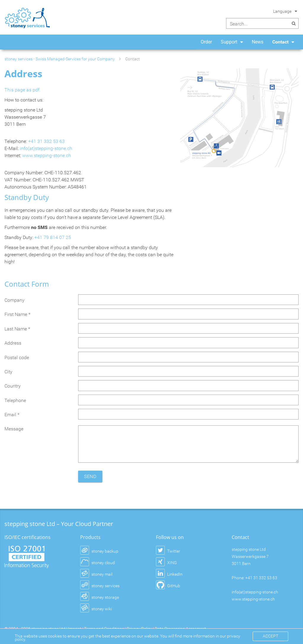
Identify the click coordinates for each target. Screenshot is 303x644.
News (258, 42)
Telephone (15, 400)
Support (229, 42)
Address (13, 343)
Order (206, 42)
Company (14, 300)
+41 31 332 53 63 (46, 141)
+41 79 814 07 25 (53, 237)
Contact (280, 42)
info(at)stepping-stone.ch (46, 148)
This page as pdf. (22, 90)
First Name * (17, 314)
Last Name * (17, 329)
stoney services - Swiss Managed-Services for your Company (60, 59)
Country (13, 386)
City (8, 372)
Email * (12, 415)
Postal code (17, 357)
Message (14, 429)
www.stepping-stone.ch (47, 155)
